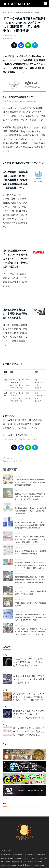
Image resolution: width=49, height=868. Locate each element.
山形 (15, 461)
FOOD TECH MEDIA (31, 858)
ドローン (9, 458)
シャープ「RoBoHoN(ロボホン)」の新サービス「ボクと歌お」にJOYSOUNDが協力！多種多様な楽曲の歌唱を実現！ (30, 482)
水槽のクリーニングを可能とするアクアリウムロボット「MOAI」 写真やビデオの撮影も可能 (30, 714)
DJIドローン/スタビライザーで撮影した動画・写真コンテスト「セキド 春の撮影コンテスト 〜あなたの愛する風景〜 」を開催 (30, 539)
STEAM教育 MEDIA (25, 865)
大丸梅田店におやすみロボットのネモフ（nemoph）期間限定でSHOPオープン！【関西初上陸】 (29, 697)
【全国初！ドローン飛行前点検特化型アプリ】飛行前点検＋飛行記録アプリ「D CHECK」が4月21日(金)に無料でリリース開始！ (30, 617)
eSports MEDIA (39, 865)
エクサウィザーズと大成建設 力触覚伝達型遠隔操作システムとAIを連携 (30, 593)
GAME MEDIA (6, 855)
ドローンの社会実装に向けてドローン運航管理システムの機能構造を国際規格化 (30, 552)
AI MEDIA (44, 858)
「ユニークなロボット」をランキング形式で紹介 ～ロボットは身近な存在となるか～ (29, 662)
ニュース (17, 458)
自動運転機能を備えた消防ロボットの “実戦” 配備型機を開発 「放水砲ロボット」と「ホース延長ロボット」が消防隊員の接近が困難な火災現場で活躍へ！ (30, 580)
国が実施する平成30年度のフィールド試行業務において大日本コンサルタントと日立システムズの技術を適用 (30, 511)
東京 (20, 461)
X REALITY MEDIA (35, 862)
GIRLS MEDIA (18, 855)
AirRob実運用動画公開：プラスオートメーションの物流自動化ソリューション (29, 679)
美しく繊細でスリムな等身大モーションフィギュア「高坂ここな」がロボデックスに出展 (29, 732)
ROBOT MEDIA (17, 4)
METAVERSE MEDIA (9, 865)
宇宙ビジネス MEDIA (19, 862)
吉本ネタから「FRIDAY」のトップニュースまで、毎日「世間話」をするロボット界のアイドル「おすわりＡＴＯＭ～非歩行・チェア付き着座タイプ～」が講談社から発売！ (30, 566)
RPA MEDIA (42, 855)
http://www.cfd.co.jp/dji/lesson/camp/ (20, 101)
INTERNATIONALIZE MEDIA (12, 858)
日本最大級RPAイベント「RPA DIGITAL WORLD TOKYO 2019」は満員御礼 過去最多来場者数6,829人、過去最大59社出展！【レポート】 (30, 526)
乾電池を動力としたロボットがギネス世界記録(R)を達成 (30, 604)
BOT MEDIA (6, 862)
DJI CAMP (9, 461)
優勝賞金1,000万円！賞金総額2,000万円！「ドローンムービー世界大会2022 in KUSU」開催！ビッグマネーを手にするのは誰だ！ (30, 497)
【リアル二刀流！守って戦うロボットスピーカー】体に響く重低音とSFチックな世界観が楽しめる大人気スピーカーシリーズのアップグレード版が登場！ (30, 632)
